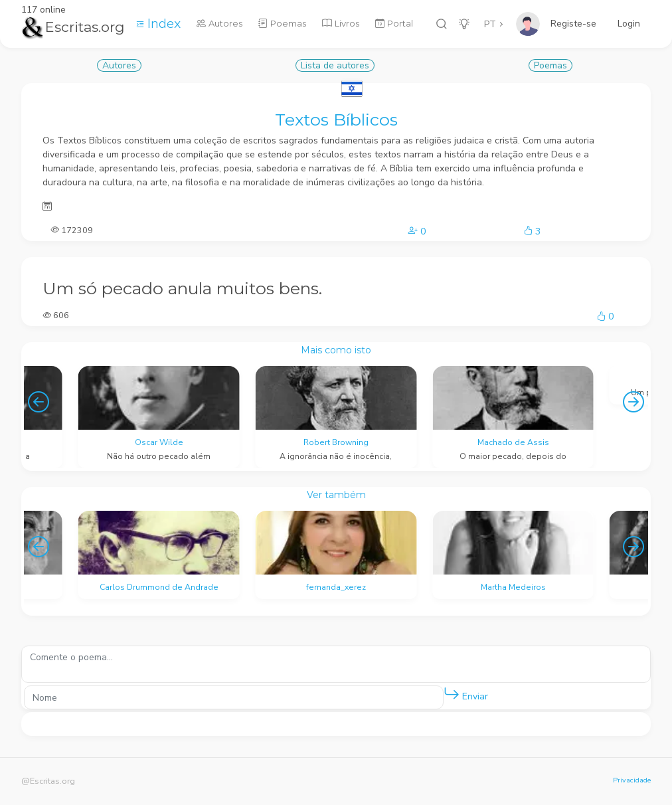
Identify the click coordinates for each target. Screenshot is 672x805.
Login (629, 24)
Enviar (466, 694)
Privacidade (632, 780)
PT (490, 24)
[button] (452, 694)
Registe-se (573, 24)
